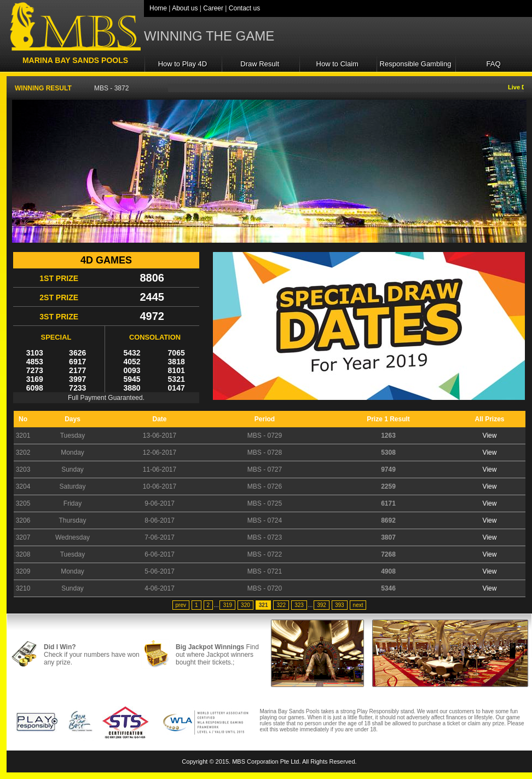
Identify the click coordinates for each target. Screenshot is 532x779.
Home (158, 8)
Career (213, 8)
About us (185, 8)
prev (181, 605)
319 (227, 605)
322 (281, 605)
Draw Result (260, 64)
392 (322, 605)
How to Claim (337, 64)
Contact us (244, 8)
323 (299, 605)
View (490, 436)
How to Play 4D (183, 64)
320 (245, 605)
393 (340, 605)
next (358, 605)
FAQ (494, 64)
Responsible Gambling (416, 64)
